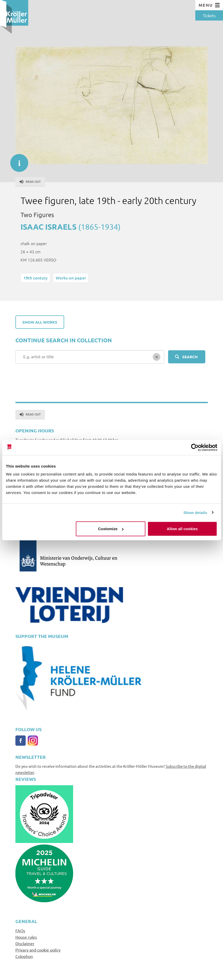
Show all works (40, 322)
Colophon (24, 956)
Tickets (209, 15)
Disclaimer (25, 943)
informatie (17, 160)
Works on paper (71, 278)
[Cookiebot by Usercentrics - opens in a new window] (195, 447)
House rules (26, 937)
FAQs (20, 930)
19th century (35, 278)
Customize (111, 529)
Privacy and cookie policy (38, 950)
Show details (195, 512)
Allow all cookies (182, 529)
